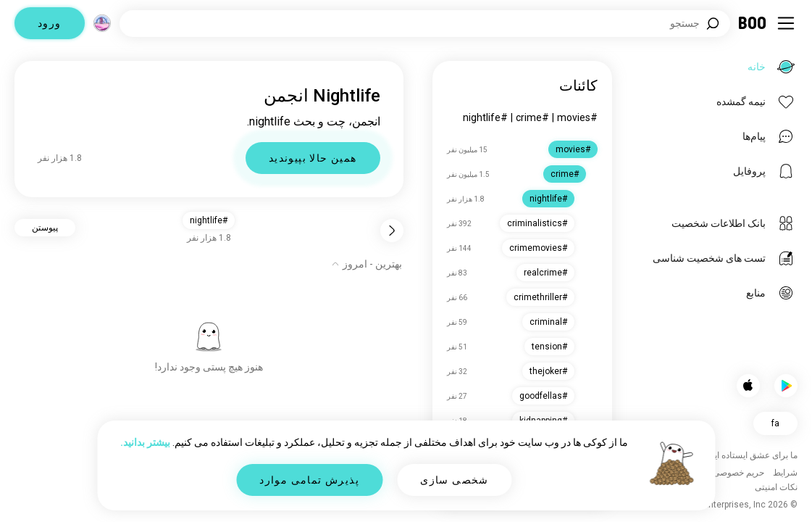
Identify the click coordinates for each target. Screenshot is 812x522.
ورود (50, 23)
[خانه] (753, 23)
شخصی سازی (455, 480)
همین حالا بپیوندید (313, 158)
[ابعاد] (102, 23)
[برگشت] (392, 231)
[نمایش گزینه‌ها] (367, 264)
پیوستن (45, 228)
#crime (532, 117)
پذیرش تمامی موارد (309, 480)
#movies (577, 117)
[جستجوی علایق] (425, 24)
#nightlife (485, 117)
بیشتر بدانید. (145, 442)
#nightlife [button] (209, 220)
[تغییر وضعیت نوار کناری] (786, 23)
